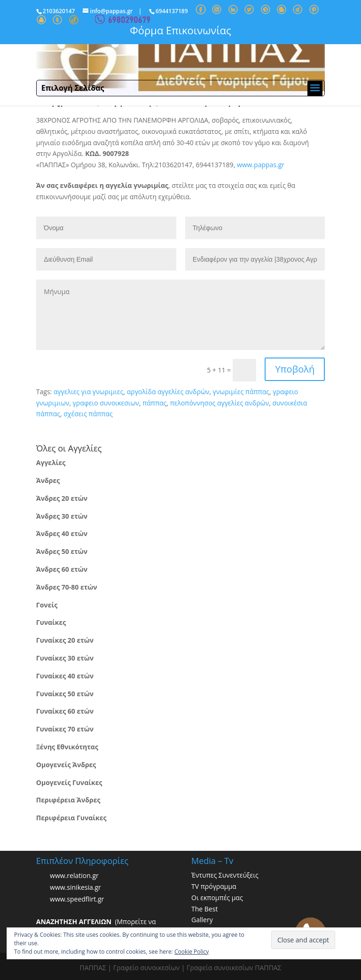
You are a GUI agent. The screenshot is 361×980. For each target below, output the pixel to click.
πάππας (154, 403)
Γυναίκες (51, 622)
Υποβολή (295, 369)
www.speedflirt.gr (77, 899)
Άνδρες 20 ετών (62, 498)
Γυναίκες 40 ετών (65, 676)
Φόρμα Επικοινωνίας (180, 30)
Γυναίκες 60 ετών (65, 711)
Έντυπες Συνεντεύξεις (225, 875)
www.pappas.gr (261, 165)
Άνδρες (48, 480)
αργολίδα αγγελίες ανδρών (168, 392)
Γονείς (47, 605)
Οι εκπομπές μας (217, 898)
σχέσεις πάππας (88, 414)
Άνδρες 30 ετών (62, 516)
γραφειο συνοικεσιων (106, 403)
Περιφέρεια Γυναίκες (71, 818)
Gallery (202, 920)
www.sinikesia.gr (75, 887)
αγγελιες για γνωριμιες (89, 392)
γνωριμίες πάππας (241, 392)
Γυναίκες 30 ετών (65, 658)
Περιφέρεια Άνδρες (68, 800)
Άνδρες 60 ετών (62, 569)
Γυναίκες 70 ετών (65, 729)
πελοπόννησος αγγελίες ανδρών (220, 403)
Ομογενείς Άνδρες (66, 765)
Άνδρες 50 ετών (62, 551)
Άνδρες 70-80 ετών (67, 587)
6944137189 (172, 11)
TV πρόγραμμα (214, 886)
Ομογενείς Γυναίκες (69, 782)
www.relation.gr (74, 875)
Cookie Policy (192, 952)
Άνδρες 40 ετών (62, 533)
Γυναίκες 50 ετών (65, 694)
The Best (204, 909)
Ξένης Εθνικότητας (67, 747)
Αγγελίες (51, 463)
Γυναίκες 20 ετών (65, 640)
